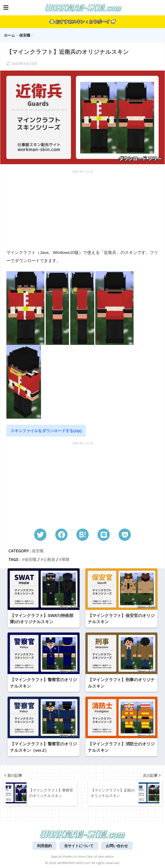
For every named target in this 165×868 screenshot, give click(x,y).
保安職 (38, 551)
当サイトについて (79, 846)
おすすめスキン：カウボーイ (83, 22)
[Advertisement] (82, 210)
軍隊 (66, 559)
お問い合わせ (117, 846)
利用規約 (44, 846)
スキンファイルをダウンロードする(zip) (46, 431)
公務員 (49, 559)
